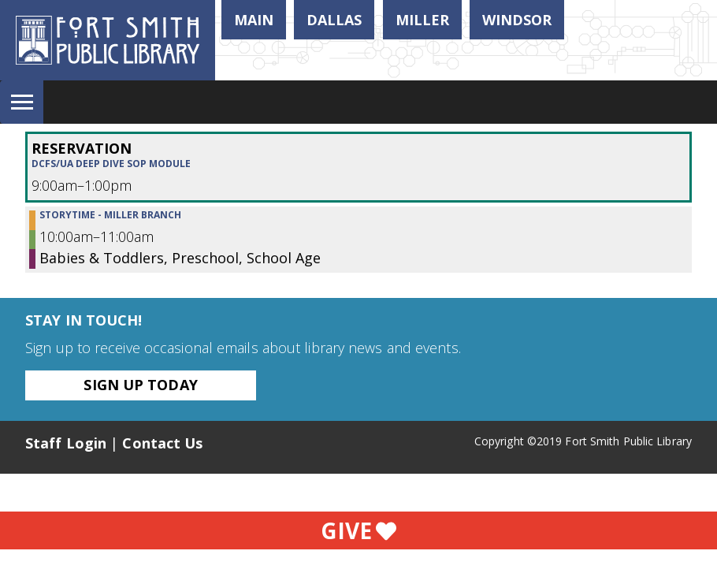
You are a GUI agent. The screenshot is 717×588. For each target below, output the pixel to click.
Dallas (334, 20)
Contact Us (162, 443)
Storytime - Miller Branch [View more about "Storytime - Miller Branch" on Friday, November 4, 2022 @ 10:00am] (110, 215)
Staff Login (66, 443)
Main (254, 20)
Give (358, 530)
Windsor (517, 20)
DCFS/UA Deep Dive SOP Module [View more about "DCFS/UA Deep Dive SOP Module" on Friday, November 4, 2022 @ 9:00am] (111, 164)
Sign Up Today (140, 385)
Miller (422, 20)
